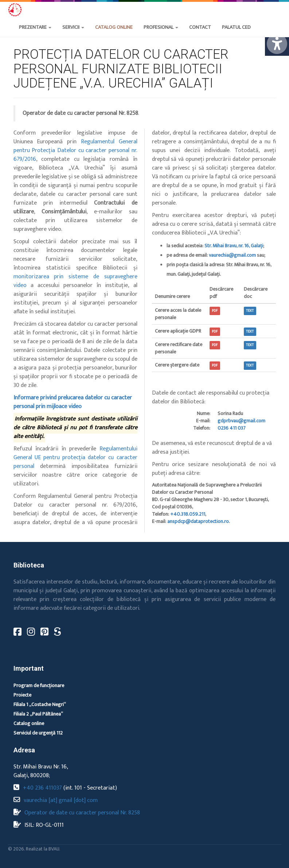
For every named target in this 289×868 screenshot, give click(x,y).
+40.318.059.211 (188, 514)
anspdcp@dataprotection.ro (198, 521)
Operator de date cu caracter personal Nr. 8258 (82, 813)
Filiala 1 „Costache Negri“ (40, 704)
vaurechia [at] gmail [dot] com (61, 800)
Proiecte (22, 695)
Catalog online (29, 723)
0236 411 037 (232, 428)
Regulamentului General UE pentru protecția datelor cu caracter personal (75, 458)
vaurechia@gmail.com (232, 255)
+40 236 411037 (42, 788)
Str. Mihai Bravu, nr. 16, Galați (234, 246)
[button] (200, 35)
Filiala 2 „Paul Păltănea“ (38, 714)
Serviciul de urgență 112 (38, 733)
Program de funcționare (39, 685)
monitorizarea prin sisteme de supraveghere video (75, 281)
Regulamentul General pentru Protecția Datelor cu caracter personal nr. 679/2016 (75, 150)
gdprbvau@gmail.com (241, 421)
